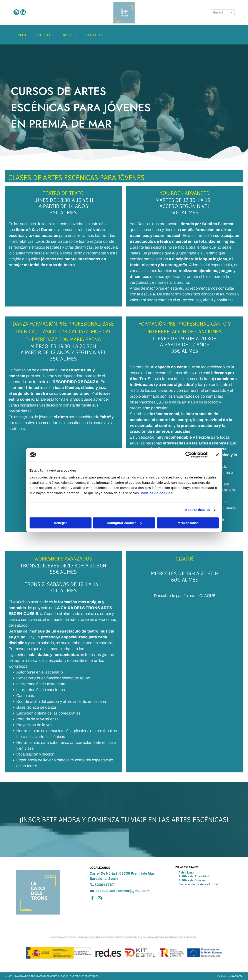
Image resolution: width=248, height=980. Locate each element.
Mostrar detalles (197, 510)
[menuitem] (23, 35)
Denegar (60, 523)
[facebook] (23, 13)
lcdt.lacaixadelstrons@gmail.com (122, 891)
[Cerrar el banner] (217, 455)
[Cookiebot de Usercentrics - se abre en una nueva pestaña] (189, 455)
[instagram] (16, 13)
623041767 (104, 885)
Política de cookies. (157, 493)
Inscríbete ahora (51, 820)
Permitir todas (188, 523)
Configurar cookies (124, 523)
